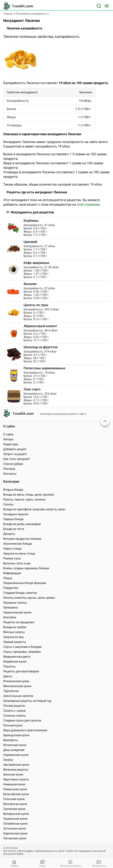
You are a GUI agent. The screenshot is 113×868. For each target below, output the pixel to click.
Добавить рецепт (15, 449)
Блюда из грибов (15, 627)
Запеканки (10, 608)
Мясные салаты (14, 632)
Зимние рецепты (15, 642)
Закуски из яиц (13, 637)
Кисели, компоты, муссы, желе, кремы (29, 598)
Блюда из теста (14, 529)
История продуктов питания (22, 539)
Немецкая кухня (14, 784)
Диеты (8, 676)
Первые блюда (13, 519)
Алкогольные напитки (18, 696)
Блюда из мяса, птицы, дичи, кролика (29, 495)
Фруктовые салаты (16, 779)
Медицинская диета (17, 657)
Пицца (8, 578)
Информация (12, 573)
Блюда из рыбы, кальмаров (22, 524)
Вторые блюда (13, 490)
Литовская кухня (15, 838)
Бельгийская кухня (16, 794)
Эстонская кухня (15, 829)
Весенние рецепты (16, 770)
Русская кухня (13, 725)
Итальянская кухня (16, 681)
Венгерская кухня (15, 804)
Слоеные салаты (15, 716)
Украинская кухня (15, 819)
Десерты (9, 534)
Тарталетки (11, 691)
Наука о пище (13, 549)
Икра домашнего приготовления (25, 730)
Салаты (8, 504)
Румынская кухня (15, 789)
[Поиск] (99, 6)
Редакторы (11, 444)
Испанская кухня (15, 745)
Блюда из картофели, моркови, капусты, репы (34, 509)
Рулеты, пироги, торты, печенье (24, 499)
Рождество (11, 588)
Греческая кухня (14, 809)
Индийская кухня (15, 662)
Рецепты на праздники (19, 622)
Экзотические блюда (18, 544)
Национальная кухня (17, 612)
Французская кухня (16, 735)
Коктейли (10, 617)
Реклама (9, 469)
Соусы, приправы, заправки (22, 652)
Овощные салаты (15, 603)
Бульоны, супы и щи (17, 563)
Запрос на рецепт (15, 454)
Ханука (8, 760)
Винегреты (11, 740)
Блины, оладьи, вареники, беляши (26, 568)
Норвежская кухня (16, 755)
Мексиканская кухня (17, 686)
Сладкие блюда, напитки (20, 593)
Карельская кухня (15, 833)
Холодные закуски (16, 514)
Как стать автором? (17, 459)
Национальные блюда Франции (25, 583)
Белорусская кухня (16, 814)
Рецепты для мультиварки (21, 671)
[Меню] (107, 6)
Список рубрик (13, 464)
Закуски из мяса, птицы (19, 553)
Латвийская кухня (15, 824)
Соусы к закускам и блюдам (22, 647)
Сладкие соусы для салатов (22, 720)
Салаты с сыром (14, 711)
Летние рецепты (14, 706)
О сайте (8, 434)
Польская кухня (14, 799)
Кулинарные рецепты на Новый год (27, 701)
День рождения (14, 750)
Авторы (8, 439)
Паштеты (9, 666)
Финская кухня (13, 774)
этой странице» (88, 205)
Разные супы (12, 558)
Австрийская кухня (16, 765)
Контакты (10, 474)
